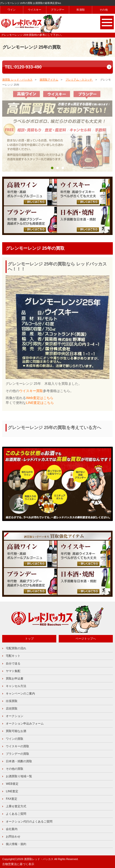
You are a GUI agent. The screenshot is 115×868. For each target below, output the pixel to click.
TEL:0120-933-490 (23, 67)
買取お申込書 (15, 679)
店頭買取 (12, 709)
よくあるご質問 (16, 814)
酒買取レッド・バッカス (39, 859)
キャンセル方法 (16, 686)
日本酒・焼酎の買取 (19, 761)
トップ (29, 639)
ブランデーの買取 (17, 754)
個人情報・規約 (16, 844)
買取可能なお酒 (16, 731)
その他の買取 (15, 769)
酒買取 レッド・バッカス (17, 80)
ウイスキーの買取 (17, 746)
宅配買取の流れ (16, 648)
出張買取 (12, 701)
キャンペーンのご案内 (20, 694)
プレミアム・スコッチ (79, 80)
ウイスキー (35, 10)
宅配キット (13, 656)
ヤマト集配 (13, 671)
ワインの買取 (15, 739)
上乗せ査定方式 (16, 806)
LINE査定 (12, 791)
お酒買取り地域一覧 (19, 776)
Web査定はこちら (40, 398)
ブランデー (57, 10)
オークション (15, 716)
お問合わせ (13, 837)
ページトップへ (86, 639)
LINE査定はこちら (40, 403)
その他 (104, 10)
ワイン (12, 10)
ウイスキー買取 (31, 391)
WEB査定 (12, 784)
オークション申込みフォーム (25, 724)
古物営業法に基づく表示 (18, 864)
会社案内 (12, 829)
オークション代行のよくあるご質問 (29, 822)
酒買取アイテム (49, 80)
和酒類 (81, 10)
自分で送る (13, 664)
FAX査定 (12, 799)
